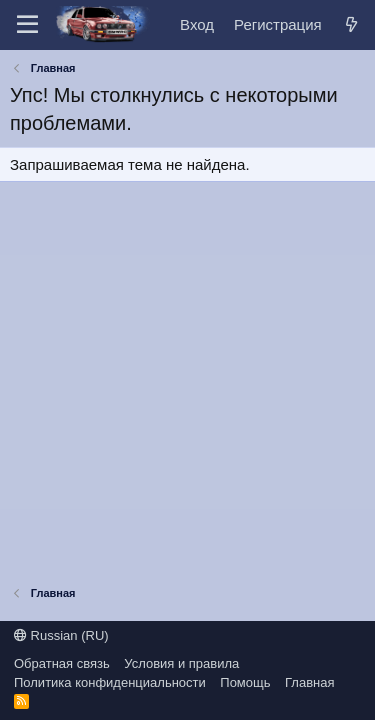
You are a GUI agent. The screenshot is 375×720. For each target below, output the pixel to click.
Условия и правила (181, 663)
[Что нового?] (351, 24)
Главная (309, 682)
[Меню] (27, 25)
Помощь (245, 682)
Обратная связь (62, 663)
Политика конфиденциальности (110, 682)
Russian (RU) (61, 635)
